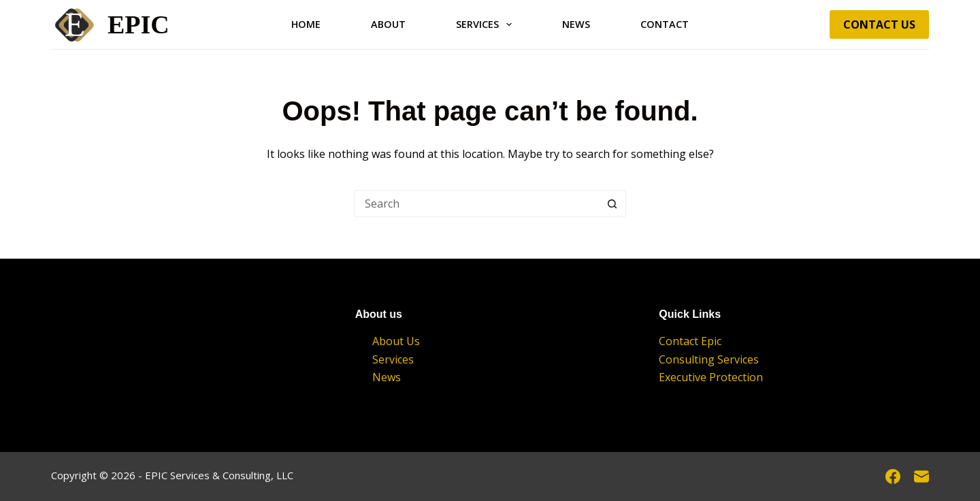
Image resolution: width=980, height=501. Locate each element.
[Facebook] (893, 476)
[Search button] (612, 204)
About (388, 24)
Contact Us (879, 25)
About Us (396, 341)
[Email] (921, 476)
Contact (665, 24)
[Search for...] (476, 204)
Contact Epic (690, 341)
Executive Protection (711, 377)
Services (487, 25)
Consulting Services (709, 359)
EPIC (138, 25)
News (576, 24)
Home (306, 24)
